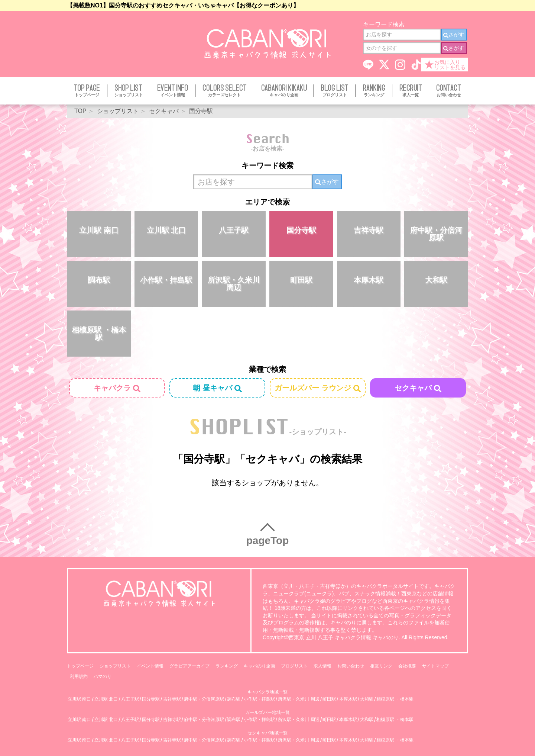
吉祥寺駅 (369, 230)
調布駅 (99, 280)
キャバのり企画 (259, 666)
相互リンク (381, 666)
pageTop (268, 541)
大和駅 (436, 280)
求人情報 (322, 666)
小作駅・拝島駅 (166, 280)
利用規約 (79, 676)
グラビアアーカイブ (189, 666)
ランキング (227, 666)
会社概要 (407, 666)
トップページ (80, 666)
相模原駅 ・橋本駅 (99, 334)
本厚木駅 (369, 280)
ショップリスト (115, 666)
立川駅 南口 (99, 230)
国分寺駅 (301, 230)
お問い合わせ (351, 666)
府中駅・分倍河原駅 (436, 234)
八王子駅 (234, 230)
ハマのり (103, 676)
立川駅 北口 (166, 230)
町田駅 (301, 280)
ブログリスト (294, 666)
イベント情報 (150, 666)
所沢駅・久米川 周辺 (234, 284)
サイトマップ (435, 666)
